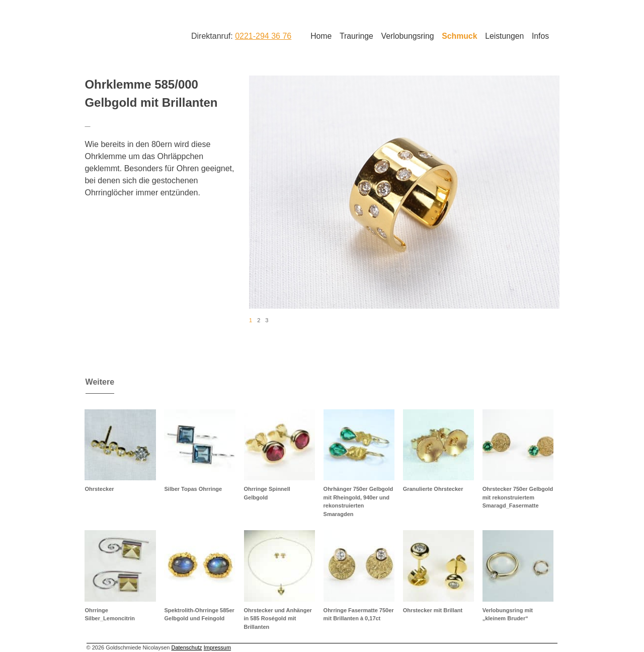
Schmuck (459, 36)
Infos (540, 36)
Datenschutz (186, 647)
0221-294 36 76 (263, 36)
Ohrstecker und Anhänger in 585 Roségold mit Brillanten (278, 619)
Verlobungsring (408, 36)
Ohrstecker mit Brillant (433, 610)
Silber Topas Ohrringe (193, 489)
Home (321, 36)
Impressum (217, 647)
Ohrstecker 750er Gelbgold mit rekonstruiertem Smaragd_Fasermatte (518, 497)
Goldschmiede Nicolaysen (125, 35)
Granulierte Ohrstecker (433, 489)
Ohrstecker (99, 489)
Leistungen (504, 36)
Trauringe (356, 36)
